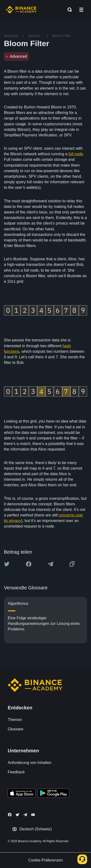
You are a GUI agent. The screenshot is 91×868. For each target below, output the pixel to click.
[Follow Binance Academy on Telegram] (25, 815)
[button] (81, 10)
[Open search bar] (68, 10)
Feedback (16, 772)
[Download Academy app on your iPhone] (22, 794)
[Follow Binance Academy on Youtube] (33, 815)
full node (76, 154)
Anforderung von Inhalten (30, 763)
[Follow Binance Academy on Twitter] (17, 815)
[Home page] (21, 10)
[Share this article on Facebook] (29, 564)
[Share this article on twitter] (7, 564)
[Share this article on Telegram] (50, 564)
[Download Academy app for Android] (53, 794)
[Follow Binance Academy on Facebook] (10, 815)
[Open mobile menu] (81, 10)
